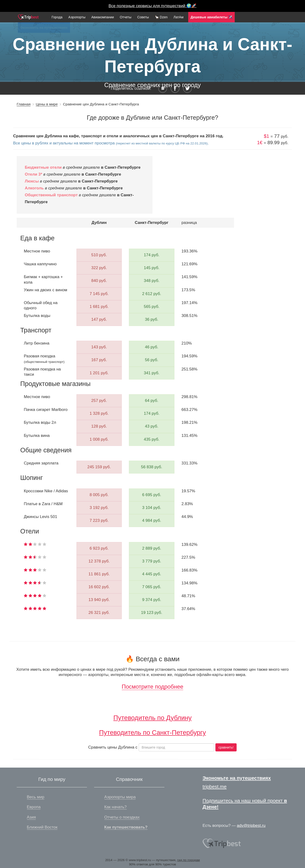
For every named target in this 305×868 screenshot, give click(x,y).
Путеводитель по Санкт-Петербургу (152, 732)
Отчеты (126, 17)
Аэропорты (77, 17)
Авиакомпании (103, 17)
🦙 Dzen (161, 17)
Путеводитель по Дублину (152, 718)
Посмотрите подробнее (152, 687)
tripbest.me (215, 787)
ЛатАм (178, 17)
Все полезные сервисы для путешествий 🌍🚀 (153, 6)
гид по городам (189, 860)
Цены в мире (47, 104)
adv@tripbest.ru (251, 826)
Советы (143, 17)
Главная (24, 104)
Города (57, 17)
